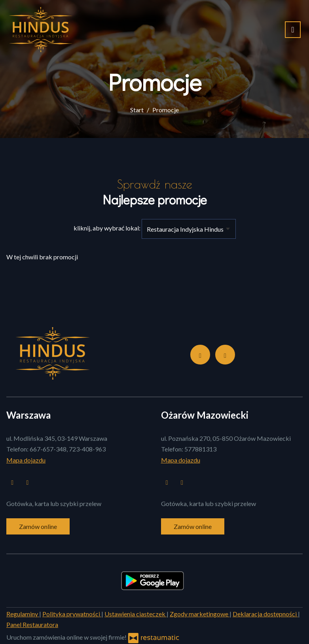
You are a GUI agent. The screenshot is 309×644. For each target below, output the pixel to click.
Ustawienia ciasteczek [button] (136, 614)
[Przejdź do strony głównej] (40, 30)
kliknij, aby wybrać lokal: (107, 228)
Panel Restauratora (32, 624)
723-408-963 (87, 449)
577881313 (200, 449)
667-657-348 (48, 449)
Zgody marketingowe (200, 614)
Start (137, 110)
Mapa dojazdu (26, 460)
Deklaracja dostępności (265, 614)
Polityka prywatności (72, 614)
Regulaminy (23, 614)
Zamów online (38, 526)
